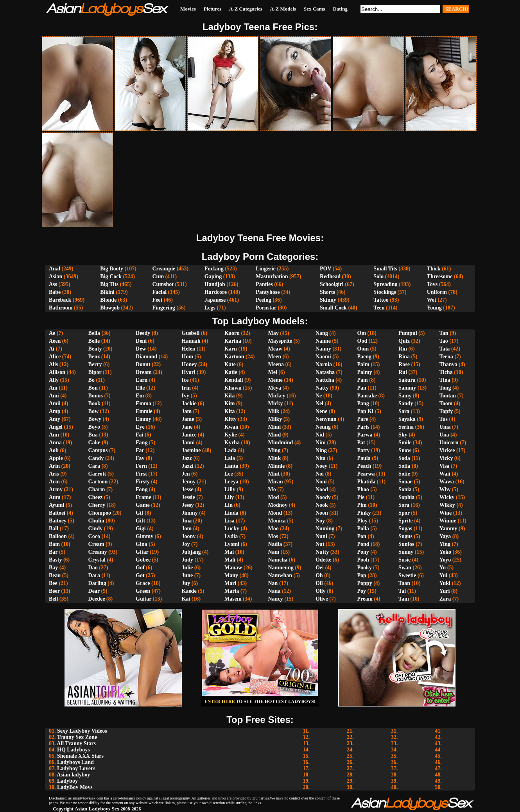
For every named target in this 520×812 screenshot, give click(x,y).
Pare (363, 419)
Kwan (231, 427)
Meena (276, 364)
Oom (363, 349)
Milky (275, 419)
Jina (187, 521)
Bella (94, 333)
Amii (55, 403)
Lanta (231, 466)
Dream (144, 372)
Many (231, 575)
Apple (56, 458)
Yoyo (445, 560)
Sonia (405, 489)
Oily (321, 591)
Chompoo (100, 513)
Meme (275, 380)
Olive (322, 599)
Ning (321, 450)
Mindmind (281, 443)
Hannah (191, 341)
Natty (322, 388)
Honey (189, 364)
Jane (187, 427)
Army (56, 489)
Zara (445, 599)
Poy (362, 591)
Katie (231, 372)
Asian (56, 276)
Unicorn (449, 443)
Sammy (407, 388)
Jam (187, 411)
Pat (361, 443)
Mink (275, 458)
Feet (157, 300)
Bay (53, 568)
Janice (189, 435)
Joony (189, 536)
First (141, 474)
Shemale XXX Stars (80, 756)
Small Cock (333, 308)
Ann (54, 435)
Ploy (362, 521)
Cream (96, 544)
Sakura (407, 380)
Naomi (323, 357)
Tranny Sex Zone (77, 737)
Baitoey (58, 521)
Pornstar (266, 308)
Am (53, 388)
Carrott (97, 474)
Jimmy (190, 513)
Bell (53, 599)
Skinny (328, 300)
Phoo (363, 489)
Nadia (275, 544)
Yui (444, 575)
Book (94, 403)
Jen (186, 474)
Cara (94, 466)
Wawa (447, 482)
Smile (405, 443)
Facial (159, 292)
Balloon (58, 536)
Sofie (404, 474)
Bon (93, 388)
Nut (320, 544)
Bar (53, 552)
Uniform (437, 292)
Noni (321, 482)
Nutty (322, 552)
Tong (445, 388)
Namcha (278, 560)
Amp (55, 411)
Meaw (275, 349)
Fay (140, 458)
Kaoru (232, 333)
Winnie (448, 521)
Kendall (234, 380)
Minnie (277, 466)
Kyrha (232, 443)
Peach (364, 466)
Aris (54, 474)
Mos (273, 536)
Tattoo (381, 300)
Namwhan (280, 575)
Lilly (230, 489)
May (273, 333)
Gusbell (191, 333)
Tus (444, 419)
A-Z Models (283, 9)
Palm (363, 364)
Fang (142, 443)
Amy (55, 419)
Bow (93, 411)
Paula (364, 458)
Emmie (144, 411)
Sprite (406, 521)
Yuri (445, 591)
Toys (432, 284)
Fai (139, 435)
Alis (53, 364)
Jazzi (188, 466)
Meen (275, 357)
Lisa (230, 521)
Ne (319, 396)
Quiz (404, 341)
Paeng (365, 357)
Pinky (364, 513)
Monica (277, 521)
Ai (52, 349)
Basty (55, 560)
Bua (93, 435)
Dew (141, 349)
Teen (379, 308)
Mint (274, 474)
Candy (96, 458)
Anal (55, 269)
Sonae (405, 482)
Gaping (213, 276)
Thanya (448, 364)
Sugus (405, 536)
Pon (362, 536)
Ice (185, 380)
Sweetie (407, 575)
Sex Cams (315, 9)
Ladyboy (67, 781)
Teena (446, 357)
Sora (404, 505)
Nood (322, 489)
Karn (231, 349)
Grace (143, 583)
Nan (273, 583)
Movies (188, 9)
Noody (323, 497)
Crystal (97, 560)
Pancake (367, 396)
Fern (141, 466)
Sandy (406, 403)
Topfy (446, 411)
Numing (325, 529)
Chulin (96, 521)
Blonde (108, 300)
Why (445, 489)
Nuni (321, 536)
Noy (320, 521)
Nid (320, 435)
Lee (229, 474)
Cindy (96, 529)
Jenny (189, 482)
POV (325, 269)
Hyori (189, 372)
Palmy (365, 372)
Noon (322, 513)
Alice (55, 357)
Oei (320, 568)
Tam (404, 599)
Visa (445, 466)
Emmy (143, 419)
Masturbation (272, 276)
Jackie (189, 403)
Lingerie (266, 269)
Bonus (96, 396)
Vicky (446, 458)
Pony (363, 552)
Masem (233, 599)
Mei (273, 372)
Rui (403, 372)
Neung (323, 427)
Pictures (212, 9)
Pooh (363, 560)
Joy (186, 544)
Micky (276, 403)
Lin (229, 505)
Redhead (330, 276)
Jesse (188, 489)
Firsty (143, 482)
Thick (434, 269)
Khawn (233, 388)
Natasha (325, 372)
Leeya (231, 482)
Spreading (385, 284)
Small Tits (385, 269)
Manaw (233, 568)
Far (140, 450)
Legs (210, 308)
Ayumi (56, 505)
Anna (55, 443)
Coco (94, 536)
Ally (54, 380)
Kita (230, 411)
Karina (233, 341)
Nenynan (326, 419)
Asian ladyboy (73, 775)
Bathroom (61, 308)
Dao (93, 568)
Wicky (447, 497)
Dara (94, 575)
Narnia (324, 364)
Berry (95, 364)
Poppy (365, 583)
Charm (97, 489)
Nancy (276, 599)
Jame (188, 419)
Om (362, 333)
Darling (97, 583)
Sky (403, 435)
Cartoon (98, 482)
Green (143, 591)
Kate (230, 364)
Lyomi (232, 544)
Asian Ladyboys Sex (97, 809)
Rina (404, 357)
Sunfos (406, 544)
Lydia (231, 536)
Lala (230, 458)
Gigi (141, 529)
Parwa (365, 435)
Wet (432, 300)
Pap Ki (366, 411)
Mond (275, 513)
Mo (272, 489)
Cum (158, 276)
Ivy (186, 396)
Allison (57, 372)
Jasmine (191, 450)
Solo (378, 276)
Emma (143, 403)
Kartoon (234, 357)
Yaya (445, 536)
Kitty (230, 419)
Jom (187, 529)
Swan (405, 568)
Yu (443, 568)
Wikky (447, 505)
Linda (231, 513)
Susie (404, 560)
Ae (52, 333)
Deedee (97, 599)
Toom (446, 403)
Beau (55, 575)
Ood (362, 341)
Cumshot (163, 284)
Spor (404, 513)
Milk (274, 411)
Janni (188, 443)
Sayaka (407, 419)
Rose (404, 364)
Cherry (97, 505)
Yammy (448, 529)
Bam (54, 544)
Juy (186, 583)
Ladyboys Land (75, 762)
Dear (94, 591)
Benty (95, 349)
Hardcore (216, 292)
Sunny (406, 552)
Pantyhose (268, 292)
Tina (445, 380)
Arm (54, 482)
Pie (361, 497)
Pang (363, 403)
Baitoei (57, 513)
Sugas (405, 529)
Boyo (94, 427)
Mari (230, 583)
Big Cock (111, 276)
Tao (444, 341)
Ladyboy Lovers (76, 768)
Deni (141, 341)
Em (140, 396)
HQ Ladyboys (74, 750)
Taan (404, 583)
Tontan (448, 396)
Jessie (188, 497)
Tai (402, 591)
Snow (405, 450)
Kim (230, 403)
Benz (94, 357)
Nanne (323, 341)
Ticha (446, 372)
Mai (229, 552)
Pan (362, 388)
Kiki (230, 396)
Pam (363, 380)
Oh (319, 575)
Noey (321, 466)
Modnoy (278, 505)
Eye (140, 427)
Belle (94, 341)
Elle (140, 388)
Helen (189, 349)
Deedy (143, 333)
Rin (403, 349)
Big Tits (109, 284)
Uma (445, 427)
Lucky (232, 529)
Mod (274, 497)
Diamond (146, 357)
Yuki (445, 583)
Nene (321, 411)
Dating (340, 9)
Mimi (275, 427)
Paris (363, 427)
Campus (98, 450)
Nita (321, 458)
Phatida (367, 482)
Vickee (447, 450)
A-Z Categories (246, 9)
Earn (142, 380)
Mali (230, 560)
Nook (322, 505)
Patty (364, 450)
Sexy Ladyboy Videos (82, 731)
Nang (322, 333)
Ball (54, 529)
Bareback (60, 300)
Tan (444, 333)
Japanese (215, 300)
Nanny (323, 349)
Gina (142, 544)
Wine (446, 513)
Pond (363, 544)
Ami (54, 396)
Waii (445, 474)
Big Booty (112, 269)
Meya (275, 388)
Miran (276, 482)
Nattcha (325, 380)
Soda (404, 458)
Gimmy (144, 536)
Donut (143, 364)
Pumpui (408, 333)
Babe (55, 292)
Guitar (143, 599)
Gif (139, 513)
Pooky (365, 568)
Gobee (143, 560)
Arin (54, 466)
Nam (274, 552)
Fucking (214, 269)
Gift (140, 521)
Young (434, 308)
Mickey (277, 396)
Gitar (142, 552)
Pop (362, 575)
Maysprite (280, 341)
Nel (319, 403)
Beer (54, 591)
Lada (230, 450)
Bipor (95, 372)
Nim (321, 443)
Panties (264, 284)
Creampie (164, 269)
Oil (319, 583)
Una (444, 435)
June (187, 575)
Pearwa (366, 474)
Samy (405, 396)
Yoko (445, 552)
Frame (143, 497)
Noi (320, 474)
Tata (445, 349)
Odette (323, 560)
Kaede (189, 591)
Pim (362, 505)
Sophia (406, 497)
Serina (406, 427)
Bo (91, 380)
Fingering (163, 308)
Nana (274, 591)
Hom (188, 357)
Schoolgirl (332, 284)
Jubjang (191, 552)
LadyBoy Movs (75, 787)
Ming (274, 450)
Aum (55, 497)
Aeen (55, 341)
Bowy (95, 419)
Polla (363, 529)
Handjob (215, 284)
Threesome (440, 276)
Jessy (188, 505)
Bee (53, 583)
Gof (140, 568)
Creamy (98, 552)
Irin (186, 388)
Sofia (404, 466)
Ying (445, 544)
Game (143, 505)
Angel (56, 427)
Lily (229, 497)
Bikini (107, 292)
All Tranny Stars (76, 743)
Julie (187, 568)
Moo (273, 529)
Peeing (264, 300)
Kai (186, 599)
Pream (365, 599)
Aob (54, 450)
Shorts (327, 292)
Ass (53, 284)
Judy (188, 560)
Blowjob (110, 308)
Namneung (281, 568)
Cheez (96, 497)
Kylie (231, 435)
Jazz (187, 458)
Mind (275, 435)
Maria (232, 591)
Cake (94, 443)
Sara (404, 411)
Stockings (385, 292)
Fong (142, 489)
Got (140, 575)
